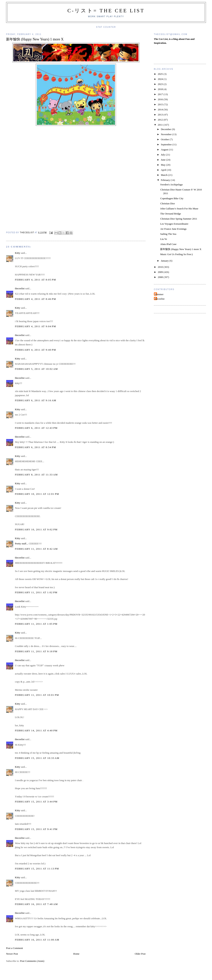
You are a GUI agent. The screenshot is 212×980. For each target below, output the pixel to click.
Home (76, 954)
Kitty (18, 253)
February (166, 180)
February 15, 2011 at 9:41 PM (36, 829)
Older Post (140, 954)
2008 (161, 277)
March (164, 175)
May (163, 165)
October (165, 139)
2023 (161, 84)
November (166, 134)
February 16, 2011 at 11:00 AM (37, 940)
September (167, 144)
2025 (161, 74)
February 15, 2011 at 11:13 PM (37, 869)
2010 (161, 267)
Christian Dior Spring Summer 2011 (179, 219)
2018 (161, 89)
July (163, 155)
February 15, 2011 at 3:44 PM (36, 802)
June (163, 160)
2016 (161, 99)
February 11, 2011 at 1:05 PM (36, 624)
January (165, 261)
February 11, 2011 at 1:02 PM (36, 592)
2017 (161, 94)
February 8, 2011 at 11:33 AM (36, 475)
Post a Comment (14, 948)
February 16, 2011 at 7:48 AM (36, 904)
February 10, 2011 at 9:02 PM (36, 529)
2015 (161, 104)
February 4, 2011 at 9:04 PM (35, 326)
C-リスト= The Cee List (106, 11)
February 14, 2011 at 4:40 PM (36, 730)
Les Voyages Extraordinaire (174, 224)
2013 (161, 115)
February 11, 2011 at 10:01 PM (37, 695)
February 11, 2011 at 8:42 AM (36, 549)
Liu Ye (164, 239)
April (164, 170)
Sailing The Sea (168, 234)
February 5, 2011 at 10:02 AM (36, 369)
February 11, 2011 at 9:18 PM (36, 651)
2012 (161, 120)
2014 (161, 109)
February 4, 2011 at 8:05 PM (35, 280)
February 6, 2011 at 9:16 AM (35, 400)
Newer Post (12, 954)
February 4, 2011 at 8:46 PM (35, 299)
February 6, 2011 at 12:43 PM (36, 428)
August (165, 150)
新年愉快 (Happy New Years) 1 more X (181, 249)
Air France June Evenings (173, 229)
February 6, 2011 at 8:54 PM (35, 447)
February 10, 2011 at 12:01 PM (37, 494)
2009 (161, 272)
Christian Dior (168, 203)
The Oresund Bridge (171, 214)
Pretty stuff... (22, 544)
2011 (161, 125)
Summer (159, 294)
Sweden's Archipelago (171, 184)
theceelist (20, 288)
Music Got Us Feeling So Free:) (176, 254)
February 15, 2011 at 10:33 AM (37, 758)
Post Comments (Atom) (32, 961)
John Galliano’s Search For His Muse (179, 209)
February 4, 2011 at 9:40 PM (35, 350)
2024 (161, 79)
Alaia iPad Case (168, 244)
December (166, 129)
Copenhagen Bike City (172, 198)
